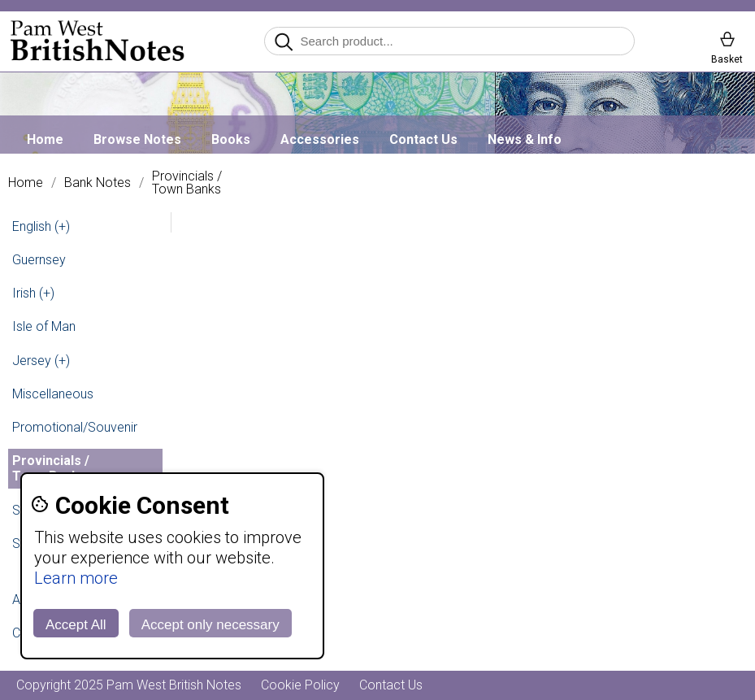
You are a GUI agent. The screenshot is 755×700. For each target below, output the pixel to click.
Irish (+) (33, 293)
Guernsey (39, 260)
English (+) (41, 226)
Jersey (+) (41, 361)
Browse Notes (137, 139)
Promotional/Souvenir (75, 427)
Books (231, 139)
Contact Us (423, 139)
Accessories (320, 139)
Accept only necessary (210, 625)
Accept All (76, 625)
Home (45, 139)
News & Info (525, 139)
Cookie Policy (300, 685)
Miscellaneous (53, 394)
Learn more (76, 578)
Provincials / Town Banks (187, 183)
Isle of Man (44, 326)
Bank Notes (98, 183)
